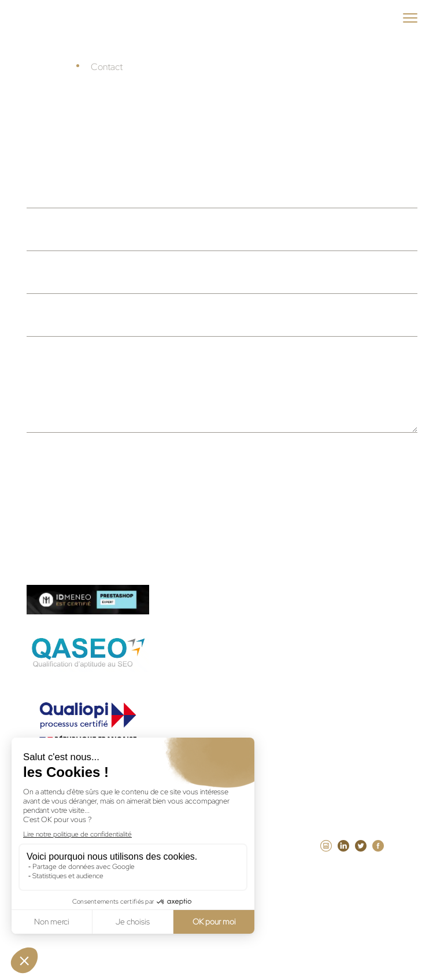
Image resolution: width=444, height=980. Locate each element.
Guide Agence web (228, 600)
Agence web (329, 663)
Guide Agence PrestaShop (244, 632)
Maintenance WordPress (241, 694)
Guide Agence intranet (236, 663)
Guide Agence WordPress (341, 600)
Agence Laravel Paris (359, 725)
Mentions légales (266, 863)
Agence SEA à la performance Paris (263, 757)
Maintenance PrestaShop (242, 725)
